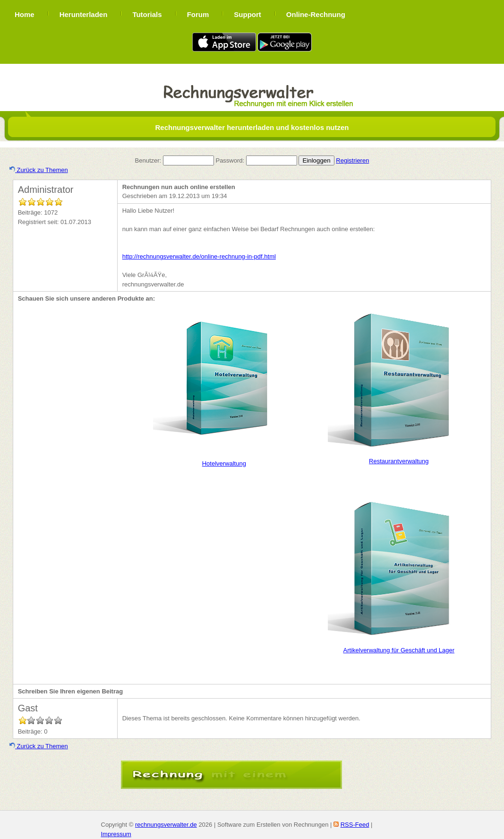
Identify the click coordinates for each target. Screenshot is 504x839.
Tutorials (147, 14)
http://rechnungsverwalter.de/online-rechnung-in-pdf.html (199, 256)
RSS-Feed (355, 825)
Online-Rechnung (316, 14)
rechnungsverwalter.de (166, 825)
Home (25, 14)
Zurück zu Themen (39, 170)
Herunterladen (84, 14)
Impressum (116, 834)
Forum (198, 14)
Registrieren (352, 160)
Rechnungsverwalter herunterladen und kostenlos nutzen (252, 127)
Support (248, 14)
